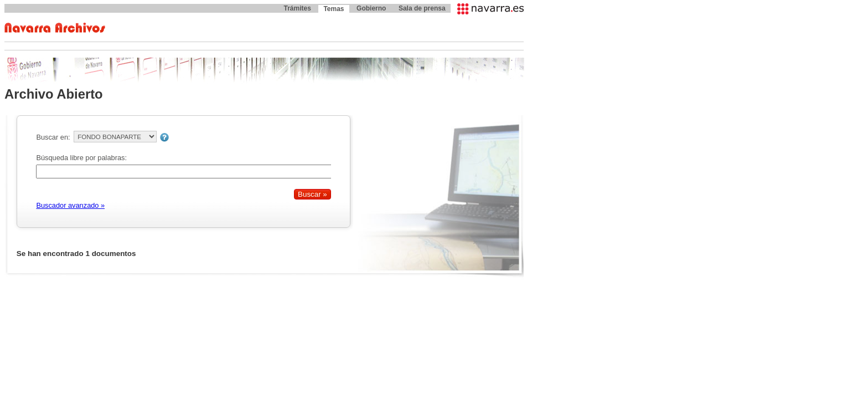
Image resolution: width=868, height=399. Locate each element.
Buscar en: (53, 137)
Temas (334, 9)
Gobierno (371, 8)
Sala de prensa (422, 8)
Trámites (297, 8)
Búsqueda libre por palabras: (81, 158)
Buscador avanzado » (70, 205)
